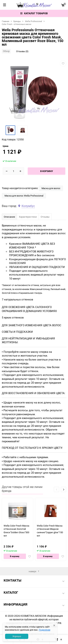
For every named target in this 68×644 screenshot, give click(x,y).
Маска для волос (51, 188)
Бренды (17, 21)
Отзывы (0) (22, 51)
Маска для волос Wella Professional (24, 196)
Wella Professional (34, 21)
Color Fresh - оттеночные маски (17, 24)
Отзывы (45, 217)
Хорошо (17, 636)
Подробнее (45, 630)
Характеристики (28, 217)
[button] (64, 489)
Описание (9, 217)
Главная (6, 21)
